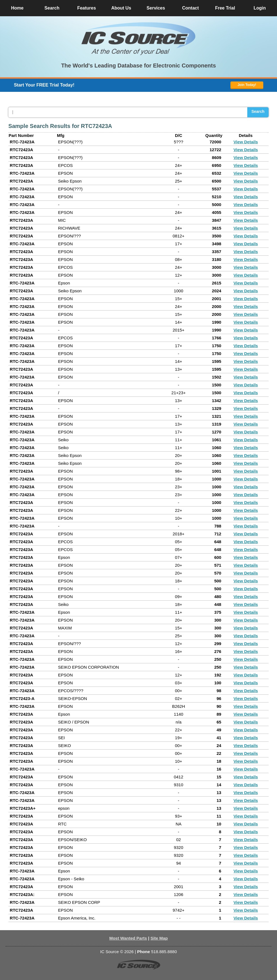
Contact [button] (190, 8)
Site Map (159, 938)
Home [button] (17, 8)
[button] (138, 39)
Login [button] (260, 8)
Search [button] (52, 8)
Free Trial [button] (225, 8)
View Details (246, 142)
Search (258, 111)
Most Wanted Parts (128, 938)
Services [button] (156, 8)
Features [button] (86, 8)
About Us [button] (121, 8)
